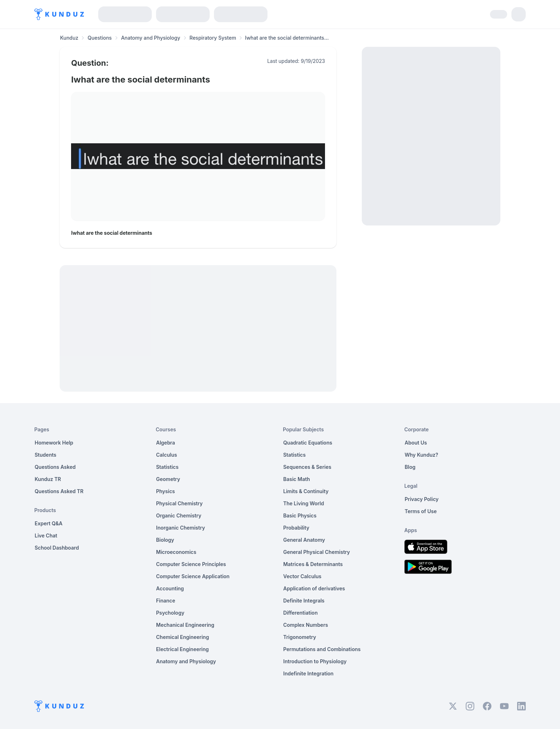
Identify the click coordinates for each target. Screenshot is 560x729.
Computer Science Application (193, 576)
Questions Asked (55, 467)
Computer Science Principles (191, 564)
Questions (100, 38)
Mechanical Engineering (185, 625)
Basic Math (297, 479)
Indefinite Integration (308, 673)
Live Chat (46, 535)
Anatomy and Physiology (151, 38)
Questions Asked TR (59, 491)
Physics (166, 491)
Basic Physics (300, 515)
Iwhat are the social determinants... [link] (287, 38)
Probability (296, 528)
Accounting (170, 588)
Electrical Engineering (182, 649)
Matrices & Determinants (313, 564)
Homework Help (54, 443)
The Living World (304, 503)
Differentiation (300, 613)
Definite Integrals (304, 601)
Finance (166, 601)
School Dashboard (57, 548)
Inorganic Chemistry (181, 528)
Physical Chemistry (179, 503)
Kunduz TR (48, 479)
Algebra (166, 443)
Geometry (168, 479)
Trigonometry (300, 637)
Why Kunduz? (421, 455)
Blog (410, 467)
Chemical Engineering (182, 637)
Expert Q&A (49, 523)
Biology (165, 540)
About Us (416, 443)
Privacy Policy (422, 499)
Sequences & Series (307, 467)
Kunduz (69, 38)
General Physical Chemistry (317, 552)
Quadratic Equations (308, 443)
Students (46, 455)
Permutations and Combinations (322, 649)
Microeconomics (176, 552)
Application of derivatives (314, 588)
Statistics (167, 467)
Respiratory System (213, 38)
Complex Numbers (306, 625)
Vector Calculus (302, 576)
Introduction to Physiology (315, 661)
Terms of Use (421, 511)
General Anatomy (304, 540)
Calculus (167, 455)
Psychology (170, 613)
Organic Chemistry (179, 515)
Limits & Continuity (306, 491)
